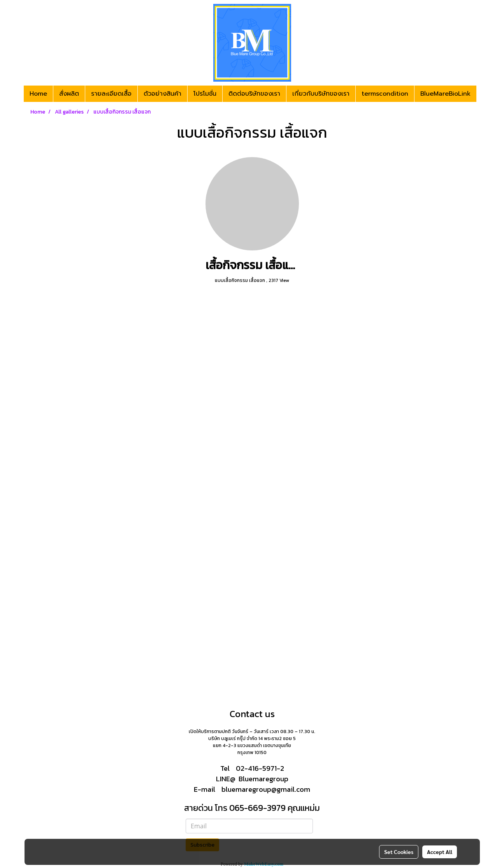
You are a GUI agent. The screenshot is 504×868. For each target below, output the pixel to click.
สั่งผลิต (69, 94)
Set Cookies (399, 852)
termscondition (385, 94)
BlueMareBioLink (445, 94)
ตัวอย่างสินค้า (162, 94)
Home (38, 94)
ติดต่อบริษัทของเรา (254, 94)
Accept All (440, 852)
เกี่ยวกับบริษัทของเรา (321, 94)
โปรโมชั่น (205, 94)
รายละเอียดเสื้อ (111, 94)
